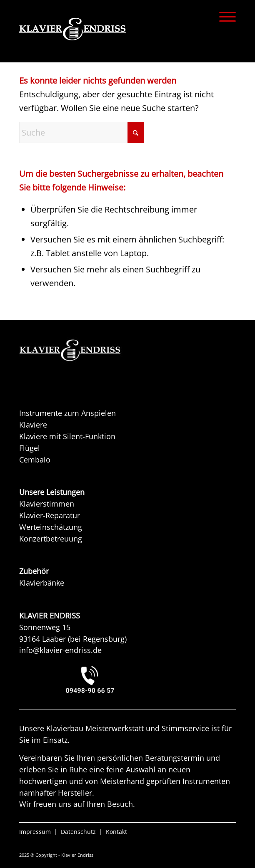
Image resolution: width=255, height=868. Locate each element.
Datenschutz (78, 832)
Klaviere (33, 425)
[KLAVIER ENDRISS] (106, 29)
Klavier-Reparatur (50, 515)
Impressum (35, 832)
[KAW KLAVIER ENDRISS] (82, 350)
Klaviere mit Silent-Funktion (67, 436)
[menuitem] (223, 17)
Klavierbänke (42, 583)
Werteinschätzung (51, 527)
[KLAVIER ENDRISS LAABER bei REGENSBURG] (127, 679)
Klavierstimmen (47, 504)
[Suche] (82, 132)
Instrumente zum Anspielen (67, 413)
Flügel (30, 448)
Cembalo (35, 460)
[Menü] (223, 17)
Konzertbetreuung (51, 539)
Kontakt (116, 832)
